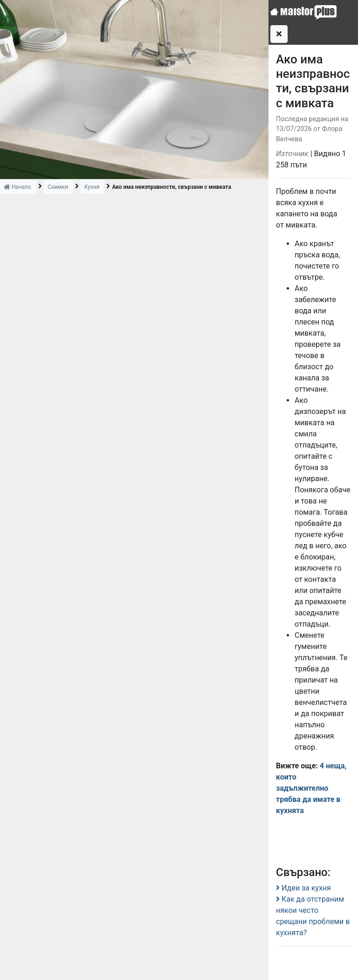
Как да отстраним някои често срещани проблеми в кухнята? (313, 916)
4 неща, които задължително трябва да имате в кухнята (311, 788)
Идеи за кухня (303, 888)
